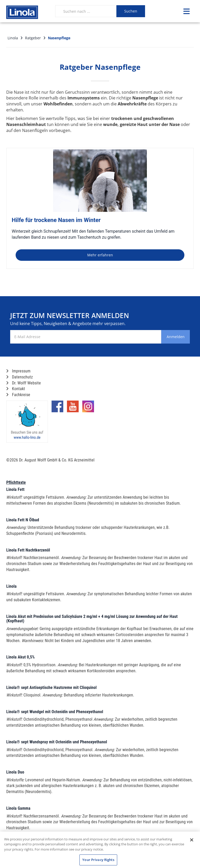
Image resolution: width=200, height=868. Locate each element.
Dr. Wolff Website (24, 383)
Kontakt (16, 389)
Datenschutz (20, 377)
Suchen (131, 11)
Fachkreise (18, 395)
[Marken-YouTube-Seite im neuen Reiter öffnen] (73, 408)
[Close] (192, 840)
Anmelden (169, 337)
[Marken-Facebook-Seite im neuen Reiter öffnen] (57, 408)
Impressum (18, 371)
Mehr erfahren (100, 255)
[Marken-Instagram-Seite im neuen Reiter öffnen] (88, 408)
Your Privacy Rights (98, 860)
